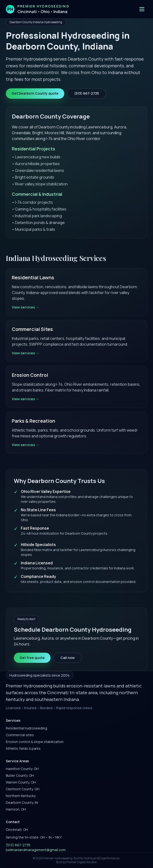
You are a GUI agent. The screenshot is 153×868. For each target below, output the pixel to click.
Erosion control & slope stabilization (35, 742)
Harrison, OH (16, 809)
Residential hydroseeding (26, 728)
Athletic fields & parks (23, 748)
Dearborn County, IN (22, 802)
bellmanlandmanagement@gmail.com (36, 850)
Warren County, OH (21, 782)
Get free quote (32, 658)
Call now (68, 658)
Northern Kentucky (21, 796)
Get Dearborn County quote (35, 93)
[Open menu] (142, 9)
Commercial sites (20, 735)
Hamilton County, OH (22, 769)
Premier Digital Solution (82, 862)
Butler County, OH (20, 775)
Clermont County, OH (23, 789)
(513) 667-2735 (87, 93)
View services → (25, 307)
